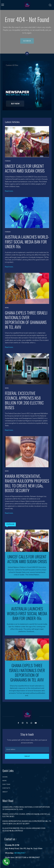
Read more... (9, 191)
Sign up (27, 756)
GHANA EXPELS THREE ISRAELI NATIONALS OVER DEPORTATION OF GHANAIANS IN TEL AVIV (26, 320)
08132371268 (21, 857)
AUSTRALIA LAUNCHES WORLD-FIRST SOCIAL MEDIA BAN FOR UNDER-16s (27, 242)
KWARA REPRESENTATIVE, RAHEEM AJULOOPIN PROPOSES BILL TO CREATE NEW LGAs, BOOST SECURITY (27, 483)
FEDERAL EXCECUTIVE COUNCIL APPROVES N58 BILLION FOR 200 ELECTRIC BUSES (24, 400)
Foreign (8, 161)
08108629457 (20, 853)
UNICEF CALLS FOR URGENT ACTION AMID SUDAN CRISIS (25, 168)
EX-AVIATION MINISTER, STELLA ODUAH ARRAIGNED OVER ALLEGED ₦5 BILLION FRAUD (24, 830)
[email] (27, 750)
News (7, 308)
